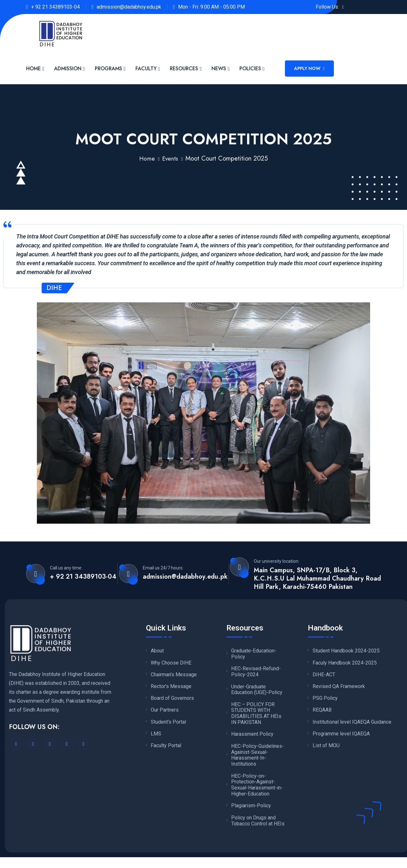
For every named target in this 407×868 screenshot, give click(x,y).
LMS (156, 737)
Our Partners (165, 713)
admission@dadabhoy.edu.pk (129, 7)
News (219, 69)
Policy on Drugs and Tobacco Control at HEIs (258, 825)
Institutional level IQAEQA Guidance (352, 725)
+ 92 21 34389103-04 (55, 7)
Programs (108, 69)
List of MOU (326, 750)
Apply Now (309, 68)
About (157, 651)
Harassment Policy (252, 736)
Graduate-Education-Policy (254, 654)
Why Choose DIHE (171, 663)
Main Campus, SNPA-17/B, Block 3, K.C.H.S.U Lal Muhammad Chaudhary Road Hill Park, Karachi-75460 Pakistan (317, 579)
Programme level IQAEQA (341, 737)
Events (171, 158)
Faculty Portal (166, 750)
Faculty (146, 69)
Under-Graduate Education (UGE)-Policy (257, 691)
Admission (68, 69)
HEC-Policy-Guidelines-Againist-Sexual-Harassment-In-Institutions (258, 758)
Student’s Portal (168, 725)
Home (33, 69)
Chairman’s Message (174, 676)
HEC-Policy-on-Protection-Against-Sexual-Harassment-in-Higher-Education (257, 788)
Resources (184, 69)
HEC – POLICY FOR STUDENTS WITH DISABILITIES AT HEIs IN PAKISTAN (256, 715)
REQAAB (322, 713)
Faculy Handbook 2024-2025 (345, 663)
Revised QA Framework (339, 688)
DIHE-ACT (324, 676)
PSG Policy (325, 700)
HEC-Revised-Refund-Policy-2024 (256, 672)
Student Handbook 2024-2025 (346, 651)
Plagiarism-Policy (251, 809)
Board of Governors (172, 700)
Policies (250, 69)
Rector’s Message (171, 688)
